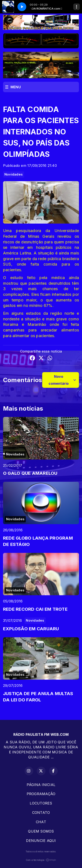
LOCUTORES (41, 803)
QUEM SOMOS (41, 831)
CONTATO (41, 813)
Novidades (14, 174)
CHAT (41, 822)
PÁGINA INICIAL (41, 785)
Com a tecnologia (41, 860)
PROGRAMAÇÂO (41, 794)
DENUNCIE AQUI (41, 841)
